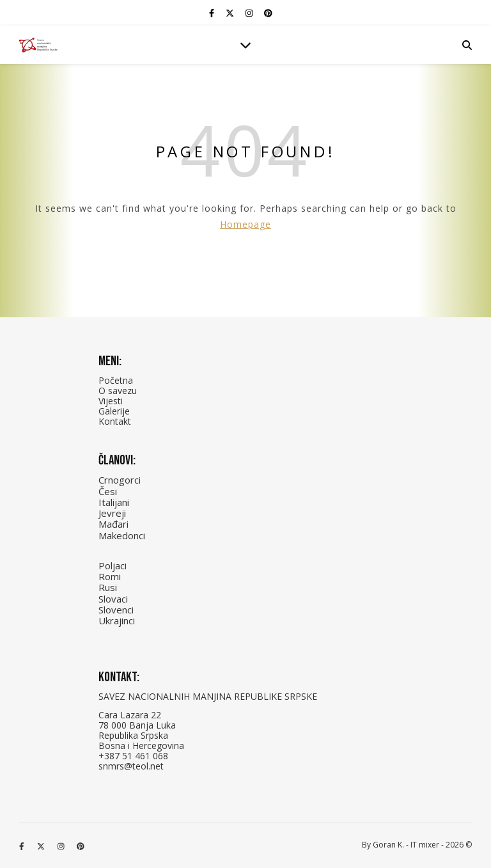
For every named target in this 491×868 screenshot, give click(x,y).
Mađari (113, 524)
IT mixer (425, 845)
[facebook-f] (213, 13)
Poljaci (113, 565)
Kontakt (115, 421)
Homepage (245, 224)
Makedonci (122, 535)
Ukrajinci (117, 620)
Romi (110, 576)
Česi (108, 491)
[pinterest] (268, 13)
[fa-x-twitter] (231, 13)
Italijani (114, 502)
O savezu (118, 391)
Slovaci (113, 599)
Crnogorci (120, 480)
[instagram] (250, 13)
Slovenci (116, 610)
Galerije (114, 411)
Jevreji (112, 513)
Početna (116, 380)
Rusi (108, 587)
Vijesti (111, 401)
